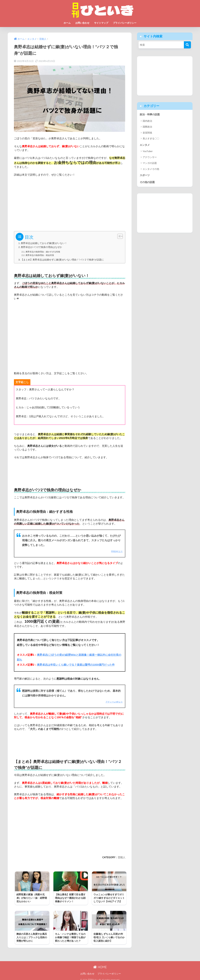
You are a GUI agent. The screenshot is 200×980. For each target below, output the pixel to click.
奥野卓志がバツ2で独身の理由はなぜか (42, 247)
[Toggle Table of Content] (118, 236)
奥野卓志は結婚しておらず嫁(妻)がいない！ (44, 243)
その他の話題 (148, 183)
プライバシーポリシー (125, 23)
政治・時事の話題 (150, 114)
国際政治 (147, 127)
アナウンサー (150, 157)
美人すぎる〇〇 (151, 139)
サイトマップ (101, 23)
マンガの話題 (150, 163)
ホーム (67, 23)
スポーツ (145, 176)
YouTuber (148, 152)
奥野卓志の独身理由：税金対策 (41, 255)
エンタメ (145, 145)
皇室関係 (147, 133)
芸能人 (122, 857)
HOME (100, 964)
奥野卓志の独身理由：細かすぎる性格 (44, 252)
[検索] (187, 45)
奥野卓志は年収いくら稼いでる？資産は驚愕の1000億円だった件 (76, 665)
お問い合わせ (82, 23)
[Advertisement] (70, 203)
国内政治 (147, 121)
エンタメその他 (151, 169)
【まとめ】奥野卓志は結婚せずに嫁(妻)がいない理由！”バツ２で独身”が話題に (62, 259)
